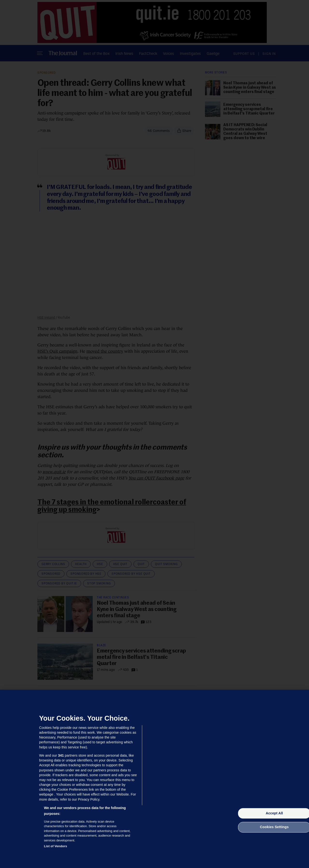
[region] (154, 779)
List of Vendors (56, 846)
